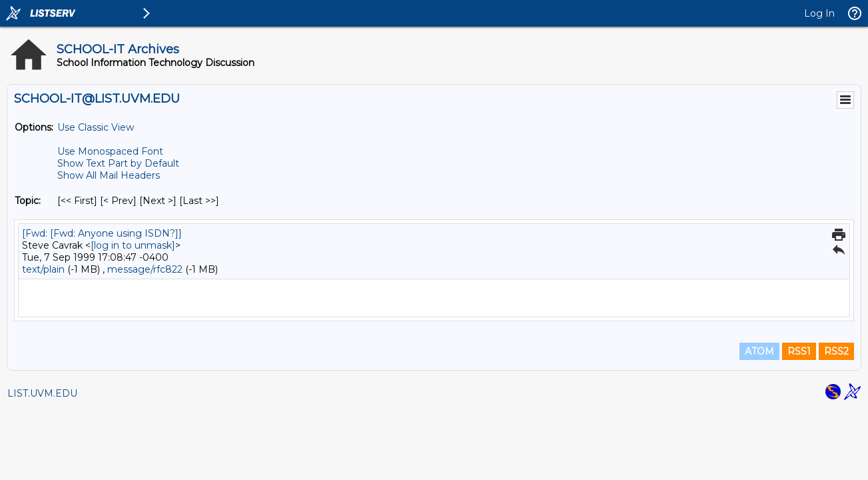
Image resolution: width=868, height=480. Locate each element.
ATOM (759, 351)
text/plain (43, 269)
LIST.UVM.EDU (42, 393)
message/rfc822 (145, 269)
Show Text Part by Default (118, 163)
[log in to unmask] (133, 245)
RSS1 (799, 351)
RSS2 (836, 351)
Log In (819, 13)
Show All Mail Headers (109, 175)
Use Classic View (96, 127)
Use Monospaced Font (110, 151)
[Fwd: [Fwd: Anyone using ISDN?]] (102, 233)
